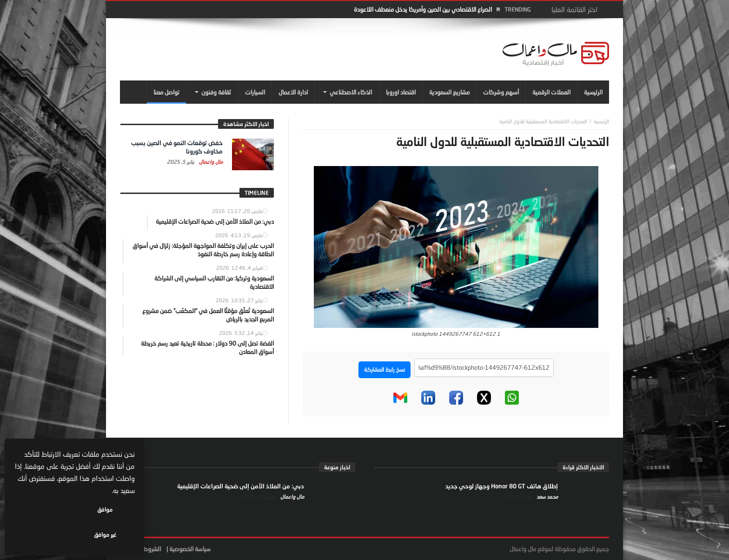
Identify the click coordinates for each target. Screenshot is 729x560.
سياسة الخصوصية (190, 549)
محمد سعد (547, 497)
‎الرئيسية (601, 121)
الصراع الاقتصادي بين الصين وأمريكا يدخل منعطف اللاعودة (423, 9)
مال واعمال (210, 162)
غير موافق (47, 535)
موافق (108, 535)
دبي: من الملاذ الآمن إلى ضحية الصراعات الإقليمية (241, 486)
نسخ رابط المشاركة (384, 370)
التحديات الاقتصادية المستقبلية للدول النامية (543, 121)
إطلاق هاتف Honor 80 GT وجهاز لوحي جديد (502, 486)
